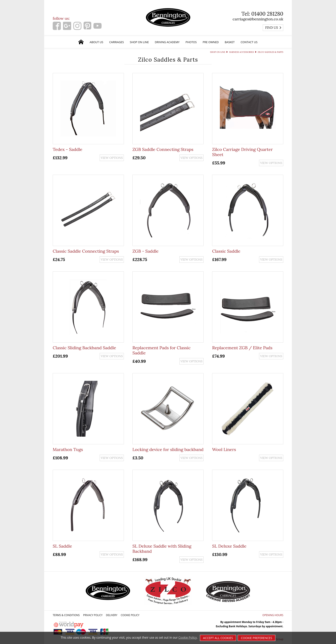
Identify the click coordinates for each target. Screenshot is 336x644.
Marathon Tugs (68, 449)
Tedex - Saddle (67, 149)
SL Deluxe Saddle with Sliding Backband (162, 549)
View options (112, 158)
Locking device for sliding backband (168, 449)
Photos (191, 42)
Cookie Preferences (256, 638)
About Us (96, 42)
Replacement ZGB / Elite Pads (242, 348)
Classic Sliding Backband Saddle (84, 348)
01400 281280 (267, 14)
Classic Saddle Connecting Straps (86, 251)
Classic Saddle (226, 251)
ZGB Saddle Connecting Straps (163, 149)
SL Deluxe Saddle (229, 546)
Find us (273, 28)
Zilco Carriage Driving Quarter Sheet (242, 152)
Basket (230, 42)
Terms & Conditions (66, 615)
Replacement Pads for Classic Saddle (162, 350)
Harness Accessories (241, 52)
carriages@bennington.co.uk (258, 19)
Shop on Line (139, 42)
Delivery (112, 615)
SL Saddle (62, 546)
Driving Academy (167, 42)
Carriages (117, 42)
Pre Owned (211, 42)
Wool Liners (224, 449)
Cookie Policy (130, 615)
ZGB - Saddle (145, 251)
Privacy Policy (93, 615)
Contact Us (249, 42)
